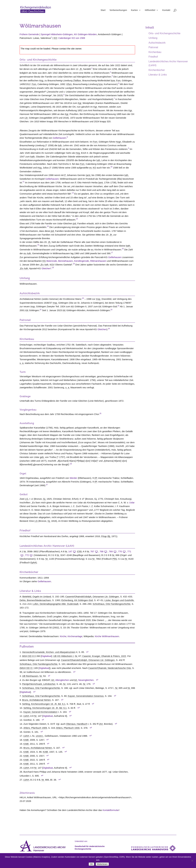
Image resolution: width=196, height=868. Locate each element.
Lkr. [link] (26, 118)
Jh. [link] (81, 69)
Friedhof (153, 57)
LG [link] (27, 499)
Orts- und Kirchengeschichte (164, 33)
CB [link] (79, 551)
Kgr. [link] (80, 103)
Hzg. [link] (42, 80)
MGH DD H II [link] (29, 656)
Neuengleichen (86, 680)
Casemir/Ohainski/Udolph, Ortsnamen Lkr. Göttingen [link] (92, 597)
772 (29, 555)
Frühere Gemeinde (29, 34)
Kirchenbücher (157, 70)
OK (91, 864)
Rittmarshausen (98, 261)
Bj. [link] (109, 536)
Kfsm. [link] (69, 84)
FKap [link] (104, 536)
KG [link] (44, 261)
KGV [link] (52, 265)
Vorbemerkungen (118, 11)
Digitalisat (46, 656)
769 (113, 551)
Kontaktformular (111, 810)
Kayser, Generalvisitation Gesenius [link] (86, 696)
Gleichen (46, 268)
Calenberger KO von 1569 (72, 38)
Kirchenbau (155, 52)
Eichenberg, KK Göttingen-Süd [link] (77, 600)
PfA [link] (114, 559)
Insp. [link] (99, 299)
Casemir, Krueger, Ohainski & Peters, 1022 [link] (104, 656)
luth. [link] (60, 145)
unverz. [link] (40, 736)
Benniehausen (66, 261)
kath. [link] (33, 157)
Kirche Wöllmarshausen (107, 636)
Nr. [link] (25, 551)
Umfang (153, 38)
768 (104, 551)
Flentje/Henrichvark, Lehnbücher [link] (39, 684)
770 (122, 551)
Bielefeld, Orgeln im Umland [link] (37, 597)
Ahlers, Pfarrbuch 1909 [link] (35, 728)
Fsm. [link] (119, 80)
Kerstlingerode (82, 261)
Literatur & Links (158, 75)
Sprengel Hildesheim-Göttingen (57, 34)
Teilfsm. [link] (78, 80)
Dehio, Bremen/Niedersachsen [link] (35, 600)
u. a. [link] (22, 363)
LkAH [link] (26, 716)
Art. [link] (53, 680)
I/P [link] (96, 478)
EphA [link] (33, 562)
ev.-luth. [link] (28, 253)
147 (72, 551)
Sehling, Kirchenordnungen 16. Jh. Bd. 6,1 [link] (44, 704)
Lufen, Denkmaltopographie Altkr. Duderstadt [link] (56, 604)
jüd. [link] (75, 223)
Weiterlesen (102, 864)
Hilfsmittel (150, 11)
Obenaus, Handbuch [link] (77, 724)
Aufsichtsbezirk (157, 43)
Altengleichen (62, 680)
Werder (73, 478)
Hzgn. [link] (119, 142)
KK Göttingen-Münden (85, 34)
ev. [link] (91, 168)
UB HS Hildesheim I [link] (63, 656)
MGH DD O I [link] (27, 668)
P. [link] (65, 175)
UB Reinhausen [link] (30, 676)
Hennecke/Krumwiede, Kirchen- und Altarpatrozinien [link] (49, 652)
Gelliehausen (60, 138)
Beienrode (52, 261)
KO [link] (55, 38)
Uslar (132, 502)
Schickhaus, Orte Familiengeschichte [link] (112, 604)
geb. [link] (42, 457)
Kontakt (166, 11)
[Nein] (192, 861)
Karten (134, 11)
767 (94, 551)
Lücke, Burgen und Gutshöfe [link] (119, 600)
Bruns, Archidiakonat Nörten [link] (37, 700)
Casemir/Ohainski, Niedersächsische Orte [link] (110, 668)
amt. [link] (89, 175)
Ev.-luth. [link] (45, 265)
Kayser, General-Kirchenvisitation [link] (40, 712)
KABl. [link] (26, 740)
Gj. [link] (44, 499)
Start (103, 11)
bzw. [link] (113, 80)
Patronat (153, 47)
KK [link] (72, 306)
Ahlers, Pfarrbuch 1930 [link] (68, 728)
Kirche (63, 636)
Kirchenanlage (75, 636)
